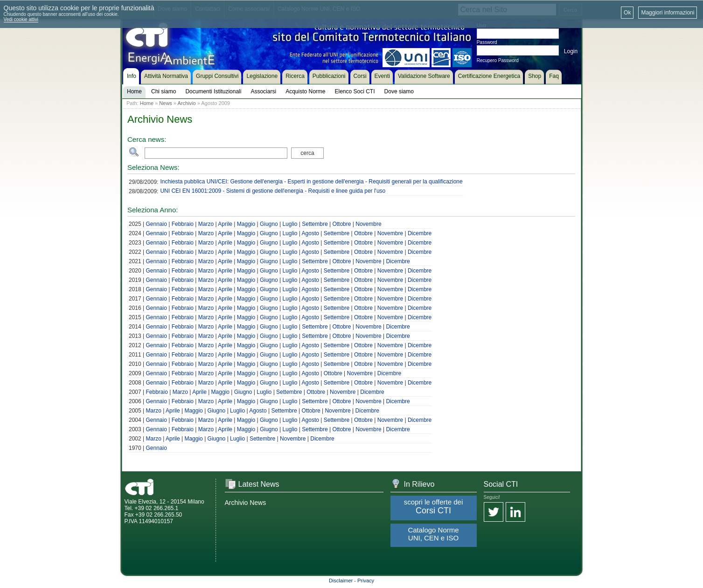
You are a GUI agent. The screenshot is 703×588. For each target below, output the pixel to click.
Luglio (290, 224)
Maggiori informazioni (668, 13)
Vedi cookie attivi (21, 19)
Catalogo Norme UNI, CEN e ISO (433, 534)
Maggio (246, 224)
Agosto (310, 233)
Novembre (368, 224)
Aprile (225, 224)
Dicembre (420, 233)
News (166, 103)
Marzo (206, 224)
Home (147, 103)
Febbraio (183, 224)
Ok (627, 13)
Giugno (269, 224)
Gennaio (156, 224)
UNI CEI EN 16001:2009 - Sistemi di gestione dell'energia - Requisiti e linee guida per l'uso (273, 191)
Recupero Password (498, 60)
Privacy (366, 581)
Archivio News (246, 503)
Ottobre (341, 224)
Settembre (315, 224)
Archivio (186, 103)
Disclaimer (341, 581)
